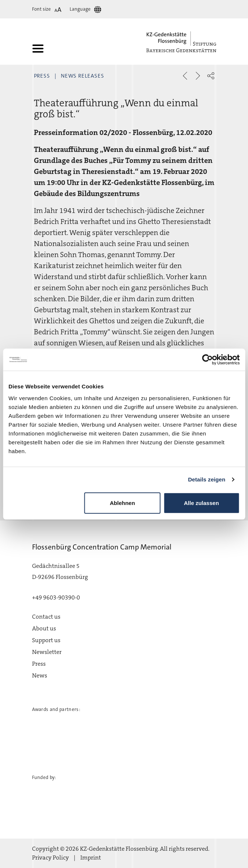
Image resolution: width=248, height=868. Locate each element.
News (40, 675)
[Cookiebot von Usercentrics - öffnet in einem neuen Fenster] (207, 360)
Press (42, 76)
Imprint (91, 858)
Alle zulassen (201, 503)
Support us (46, 640)
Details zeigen (207, 479)
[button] (211, 76)
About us (44, 628)
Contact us (46, 617)
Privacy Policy (50, 858)
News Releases (83, 76)
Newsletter (47, 652)
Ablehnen (122, 503)
